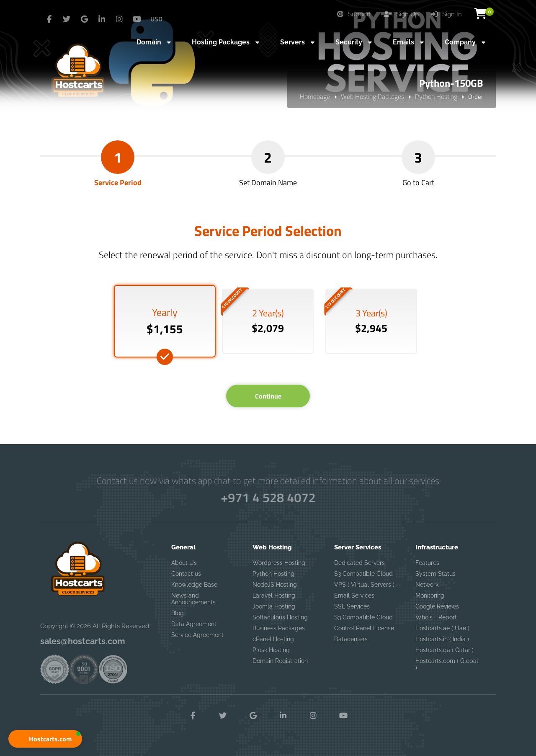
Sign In (447, 14)
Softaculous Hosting (280, 617)
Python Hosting (436, 96)
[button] (45, 739)
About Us (184, 563)
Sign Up (401, 14)
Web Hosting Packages (372, 96)
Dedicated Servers (359, 563)
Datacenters (351, 639)
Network (427, 585)
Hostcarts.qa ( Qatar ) (445, 650)
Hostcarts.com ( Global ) (447, 664)
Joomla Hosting (274, 606)
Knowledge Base (194, 585)
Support (354, 14)
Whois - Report (436, 617)
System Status (435, 574)
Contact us (186, 574)
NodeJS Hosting (275, 585)
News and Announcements (193, 599)
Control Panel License (364, 628)
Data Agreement (194, 624)
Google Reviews (437, 606)
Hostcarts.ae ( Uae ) (442, 628)
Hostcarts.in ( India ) (442, 639)
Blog (178, 613)
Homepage (315, 96)
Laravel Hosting (274, 595)
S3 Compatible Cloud (363, 574)
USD (156, 19)
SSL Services (352, 606)
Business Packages (279, 628)
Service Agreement (197, 635)
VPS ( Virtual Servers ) (364, 585)
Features (427, 563)
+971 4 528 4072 (268, 497)
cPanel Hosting (273, 639)
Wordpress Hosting (279, 563)
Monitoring (430, 595)
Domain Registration (280, 661)
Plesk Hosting (271, 650)
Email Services (354, 595)
